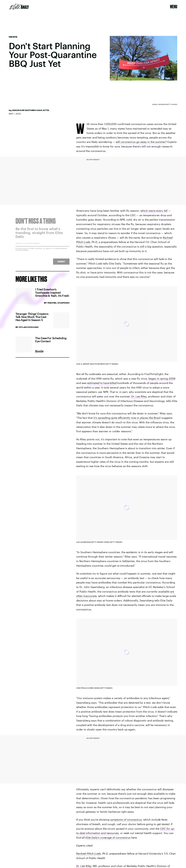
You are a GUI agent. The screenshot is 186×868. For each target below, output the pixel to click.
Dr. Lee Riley (139, 396)
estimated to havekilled (102, 383)
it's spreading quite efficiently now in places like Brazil (127, 418)
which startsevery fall (154, 211)
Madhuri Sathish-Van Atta (31, 110)
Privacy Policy (24, 252)
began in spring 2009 (162, 379)
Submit (61, 263)
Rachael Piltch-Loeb (88, 854)
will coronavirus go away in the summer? (141, 142)
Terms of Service (61, 250)
